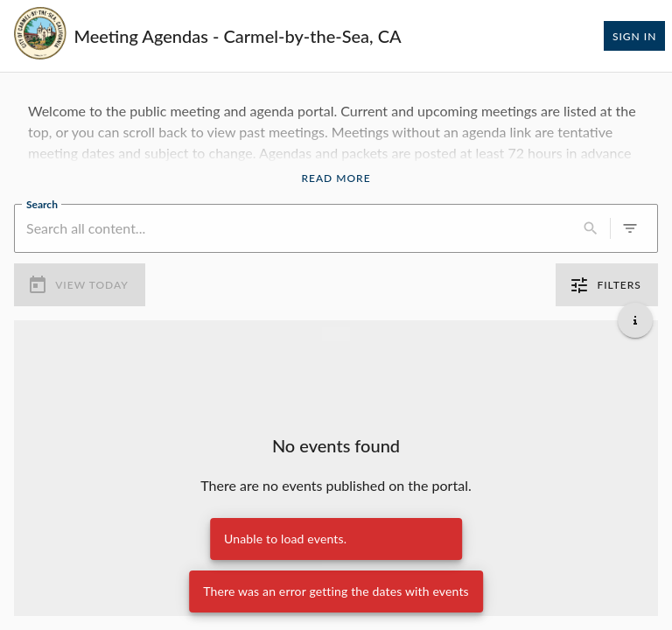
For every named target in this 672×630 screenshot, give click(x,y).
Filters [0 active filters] (607, 285)
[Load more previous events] (336, 334)
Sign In (634, 36)
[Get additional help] (635, 320)
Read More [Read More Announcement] (336, 178)
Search (42, 203)
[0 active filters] (630, 228)
